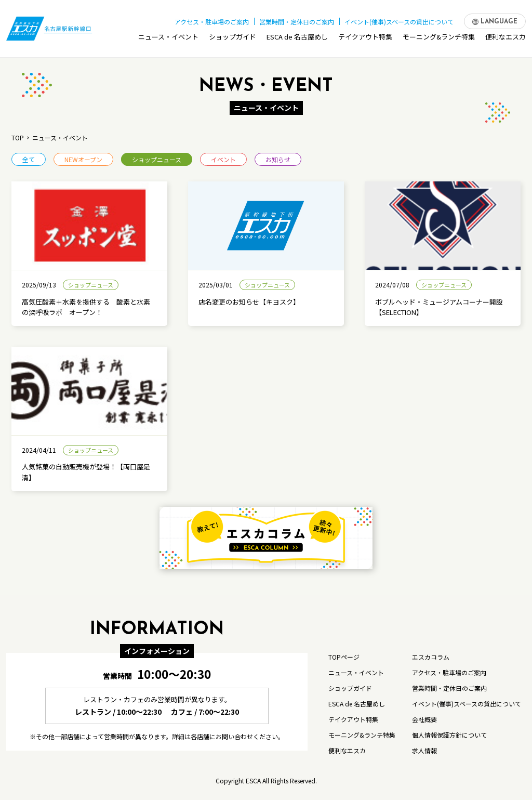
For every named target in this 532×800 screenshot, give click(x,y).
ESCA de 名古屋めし (297, 38)
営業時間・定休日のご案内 (297, 20)
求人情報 (424, 750)
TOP (18, 137)
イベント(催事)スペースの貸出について (399, 20)
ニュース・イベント (168, 38)
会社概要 (424, 719)
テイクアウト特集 (365, 38)
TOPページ (344, 657)
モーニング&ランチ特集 (439, 38)
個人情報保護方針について (449, 735)
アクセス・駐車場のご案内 (212, 20)
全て (29, 159)
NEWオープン (83, 159)
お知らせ (278, 159)
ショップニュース (157, 159)
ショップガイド (232, 38)
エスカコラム (431, 657)
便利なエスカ (506, 38)
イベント (223, 159)
